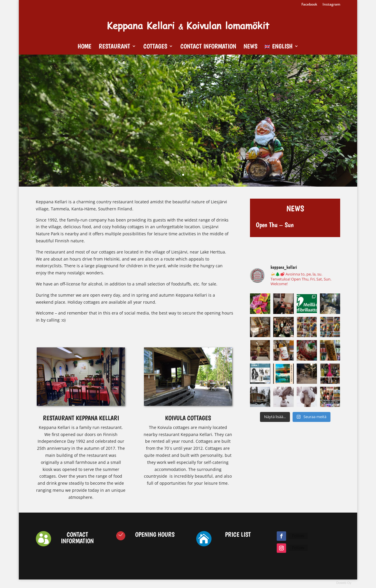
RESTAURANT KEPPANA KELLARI (81, 418)
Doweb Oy (344, 583)
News (250, 47)
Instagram (331, 5)
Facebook (309, 5)
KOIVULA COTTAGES (188, 418)
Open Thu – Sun (275, 225)
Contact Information (208, 47)
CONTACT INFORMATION (77, 538)
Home (84, 47)
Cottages (155, 47)
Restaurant (114, 47)
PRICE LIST (238, 534)
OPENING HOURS (155, 534)
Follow (298, 536)
